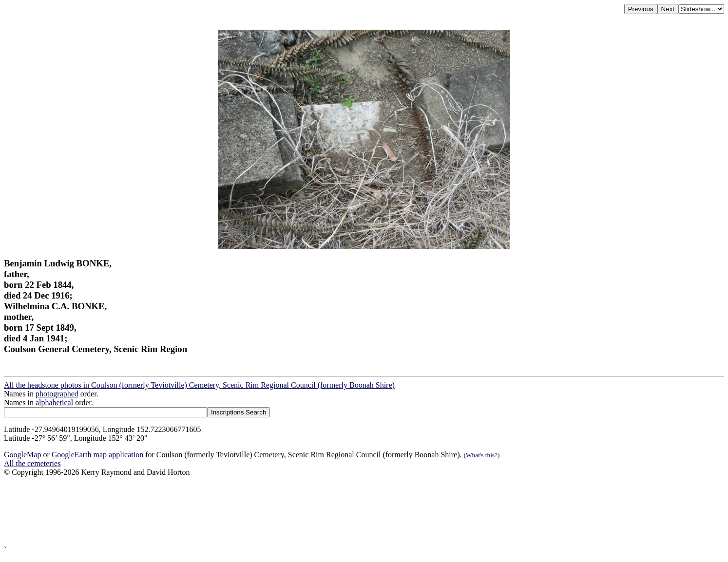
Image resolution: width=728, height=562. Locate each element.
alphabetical (54, 403)
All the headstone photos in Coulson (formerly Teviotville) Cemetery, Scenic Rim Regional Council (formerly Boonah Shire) (199, 385)
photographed (57, 394)
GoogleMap (22, 455)
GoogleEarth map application (98, 455)
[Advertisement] (296, 511)
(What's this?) (482, 455)
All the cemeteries (32, 463)
